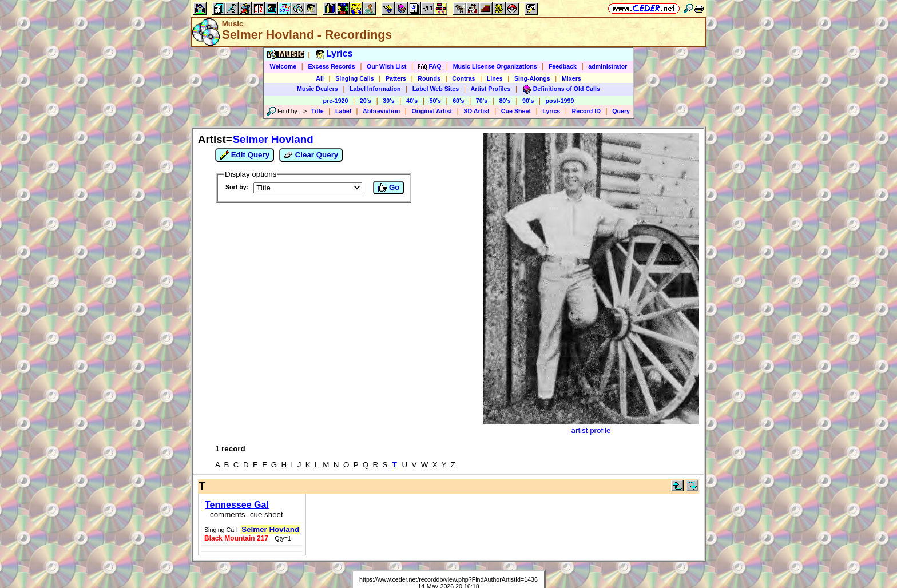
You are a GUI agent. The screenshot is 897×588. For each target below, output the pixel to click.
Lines (495, 78)
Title (317, 111)
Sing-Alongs (532, 78)
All (320, 78)
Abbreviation (381, 111)
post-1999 (560, 101)
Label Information (375, 89)
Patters (396, 78)
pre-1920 (336, 101)
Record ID (586, 111)
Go (388, 188)
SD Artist (476, 111)
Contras (463, 78)
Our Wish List (386, 66)
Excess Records (331, 66)
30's (388, 101)
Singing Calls (355, 78)
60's (458, 101)
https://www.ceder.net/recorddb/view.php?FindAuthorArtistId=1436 (449, 579)
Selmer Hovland (273, 139)
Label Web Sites (436, 89)
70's (482, 101)
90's (528, 101)
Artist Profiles (491, 89)
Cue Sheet (516, 111)
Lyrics (551, 111)
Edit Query (245, 155)
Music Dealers (317, 89)
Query (621, 111)
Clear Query (311, 155)
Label (343, 111)
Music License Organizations (495, 66)
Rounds (429, 78)
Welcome (283, 66)
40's (412, 101)
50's (435, 101)
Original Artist (432, 111)
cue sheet (267, 514)
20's (366, 101)
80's (505, 101)
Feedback (563, 66)
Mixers (571, 78)
